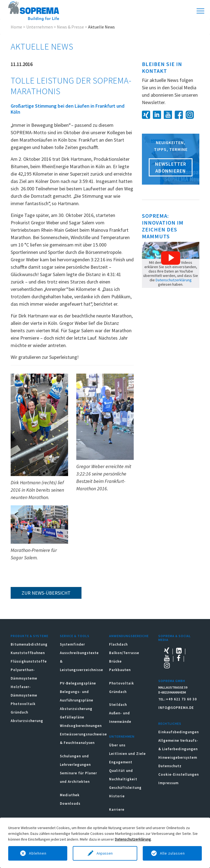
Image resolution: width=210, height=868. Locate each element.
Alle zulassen (172, 853)
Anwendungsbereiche (129, 636)
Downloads (70, 803)
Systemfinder (72, 644)
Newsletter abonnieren (171, 167)
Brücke (115, 661)
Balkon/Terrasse (124, 653)
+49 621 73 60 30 (181, 699)
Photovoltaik (23, 704)
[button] (171, 258)
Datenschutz (170, 766)
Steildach (118, 705)
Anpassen (105, 853)
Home (16, 27)
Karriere (117, 810)
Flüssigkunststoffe (29, 661)
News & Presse (70, 27)
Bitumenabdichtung (29, 644)
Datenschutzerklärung (174, 280)
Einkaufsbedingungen (179, 732)
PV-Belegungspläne (78, 683)
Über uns (117, 745)
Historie (117, 796)
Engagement (121, 762)
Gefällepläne (72, 717)
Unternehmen (40, 27)
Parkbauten (120, 670)
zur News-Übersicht (46, 593)
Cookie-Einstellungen (179, 774)
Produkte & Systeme (30, 636)
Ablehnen (38, 853)
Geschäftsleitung (125, 788)
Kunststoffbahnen (28, 653)
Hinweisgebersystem (178, 757)
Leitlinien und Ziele (127, 754)
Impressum (168, 783)
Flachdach (118, 644)
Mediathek (70, 795)
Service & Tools (75, 636)
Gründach (19, 712)
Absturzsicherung (27, 721)
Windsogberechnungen (81, 726)
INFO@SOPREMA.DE (176, 708)
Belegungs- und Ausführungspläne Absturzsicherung (77, 700)
